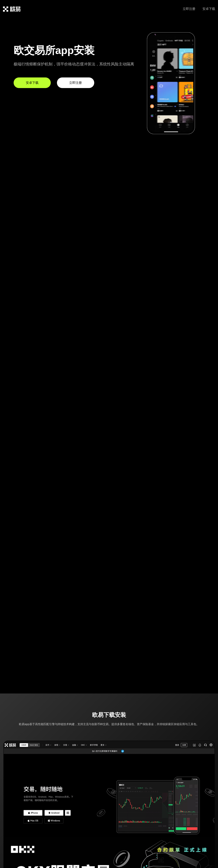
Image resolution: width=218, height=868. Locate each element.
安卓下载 (209, 9)
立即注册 (189, 9)
